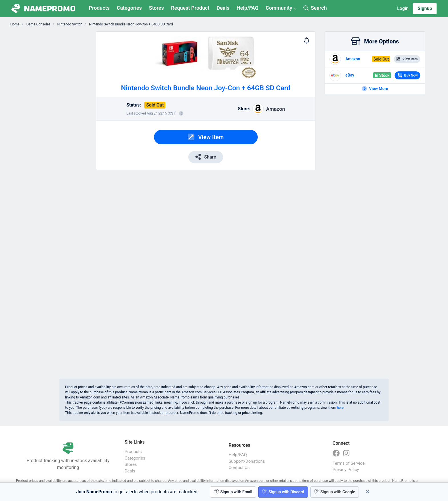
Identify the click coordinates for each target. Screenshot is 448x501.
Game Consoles (38, 24)
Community (279, 8)
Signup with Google (335, 492)
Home (15, 24)
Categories (129, 8)
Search (315, 8)
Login (403, 8)
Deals (223, 8)
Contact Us (239, 468)
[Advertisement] (55, 117)
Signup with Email (233, 492)
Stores (156, 8)
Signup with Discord (283, 492)
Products (99, 8)
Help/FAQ (248, 8)
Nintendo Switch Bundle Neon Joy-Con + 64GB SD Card (131, 24)
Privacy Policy (346, 470)
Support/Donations (247, 461)
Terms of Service (349, 463)
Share (206, 157)
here (340, 408)
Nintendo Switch (69, 24)
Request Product (190, 8)
